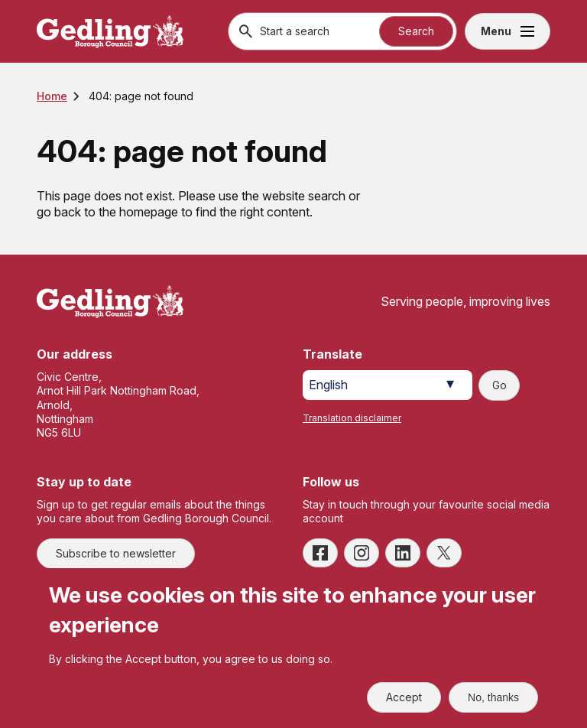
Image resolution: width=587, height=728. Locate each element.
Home (52, 96)
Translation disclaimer (352, 418)
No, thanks (493, 697)
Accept (404, 697)
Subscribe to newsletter (116, 553)
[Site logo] (110, 302)
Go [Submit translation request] (499, 385)
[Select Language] (388, 385)
